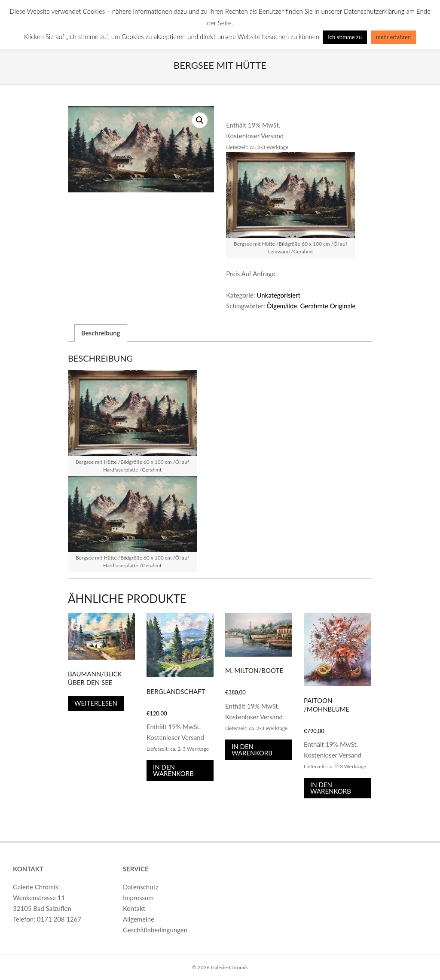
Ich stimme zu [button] (345, 37)
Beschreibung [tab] (101, 333)
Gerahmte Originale (328, 306)
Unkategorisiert (278, 295)
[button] (200, 120)
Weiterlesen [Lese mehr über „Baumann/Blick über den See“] (96, 703)
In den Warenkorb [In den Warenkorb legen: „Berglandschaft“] (173, 770)
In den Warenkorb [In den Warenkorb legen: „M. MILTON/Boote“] (252, 750)
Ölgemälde (282, 306)
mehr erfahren (393, 37)
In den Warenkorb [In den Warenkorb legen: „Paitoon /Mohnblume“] (331, 788)
